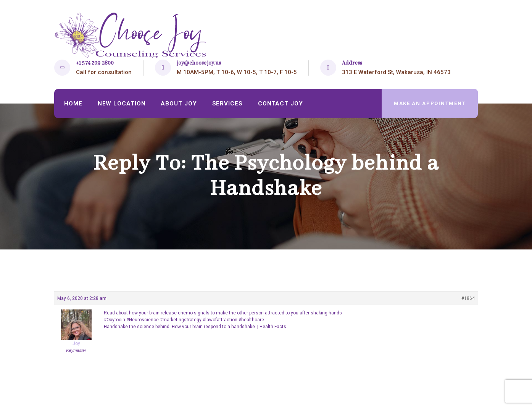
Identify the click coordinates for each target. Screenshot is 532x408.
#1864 (468, 298)
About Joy (179, 104)
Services (227, 104)
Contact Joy (281, 104)
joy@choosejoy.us (199, 63)
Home (73, 104)
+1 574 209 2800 (95, 63)
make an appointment (430, 103)
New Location (122, 104)
